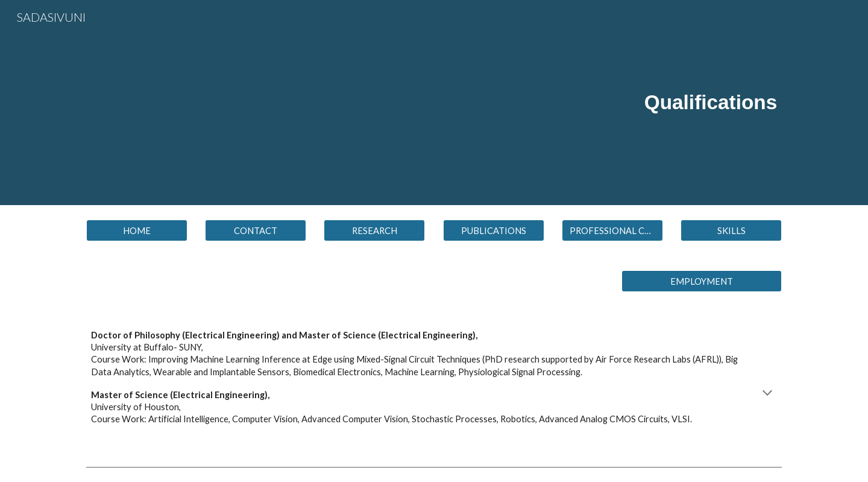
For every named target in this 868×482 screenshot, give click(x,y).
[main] (553, 103)
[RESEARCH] (374, 230)
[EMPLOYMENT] (702, 281)
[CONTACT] (256, 230)
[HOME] (137, 230)
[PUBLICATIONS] (494, 230)
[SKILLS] (731, 230)
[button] (612, 230)
